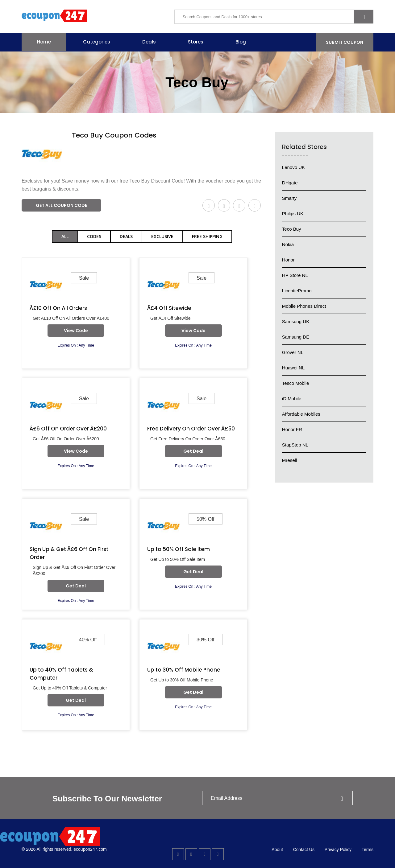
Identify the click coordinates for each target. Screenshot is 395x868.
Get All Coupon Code (61, 205)
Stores (196, 42)
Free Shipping (207, 236)
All (65, 236)
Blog (241, 42)
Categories (97, 42)
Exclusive (162, 236)
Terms (368, 849)
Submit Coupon (345, 42)
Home (44, 42)
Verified (82, 145)
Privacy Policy (338, 849)
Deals (149, 42)
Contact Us (304, 849)
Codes (94, 236)
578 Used (109, 145)
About (277, 849)
